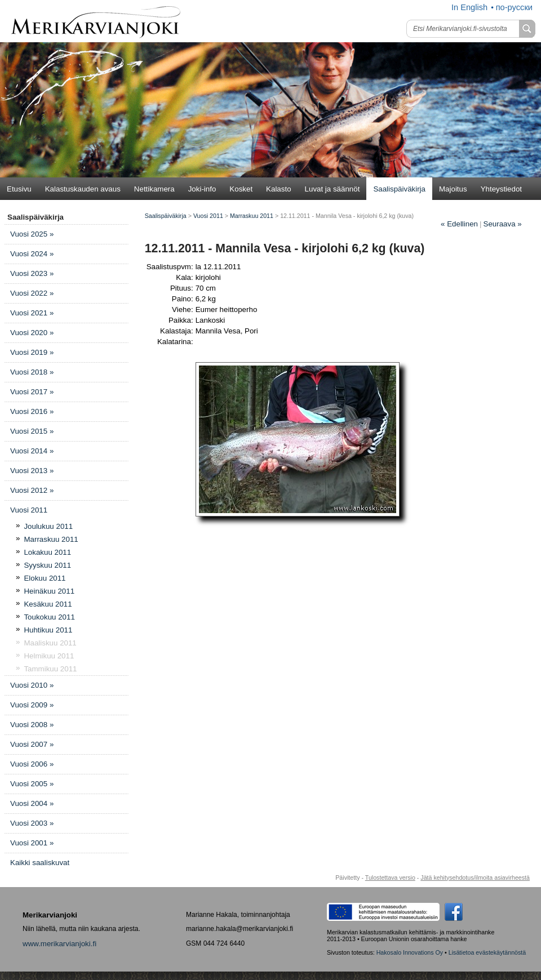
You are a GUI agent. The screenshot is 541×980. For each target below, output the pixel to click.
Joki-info (202, 189)
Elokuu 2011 (45, 578)
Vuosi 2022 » (32, 293)
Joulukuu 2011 (48, 526)
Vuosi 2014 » (32, 451)
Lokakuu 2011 (47, 552)
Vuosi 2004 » (32, 803)
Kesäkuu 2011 (48, 604)
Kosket (241, 189)
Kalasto (278, 189)
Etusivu (19, 189)
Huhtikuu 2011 (48, 630)
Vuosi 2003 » (32, 823)
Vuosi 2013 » (32, 471)
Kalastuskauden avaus (83, 189)
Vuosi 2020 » (32, 333)
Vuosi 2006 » (32, 764)
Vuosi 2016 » (32, 411)
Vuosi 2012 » (32, 490)
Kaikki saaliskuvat (40, 863)
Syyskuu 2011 (47, 565)
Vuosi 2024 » (32, 254)
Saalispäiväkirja (399, 189)
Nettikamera (154, 189)
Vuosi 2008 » (32, 725)
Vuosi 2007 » (32, 744)
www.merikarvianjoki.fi (59, 944)
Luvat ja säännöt (332, 189)
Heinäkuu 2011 (49, 591)
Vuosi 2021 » (32, 313)
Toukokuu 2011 (49, 617)
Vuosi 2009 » (32, 705)
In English (469, 7)
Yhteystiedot (501, 189)
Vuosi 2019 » (32, 352)
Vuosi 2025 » (32, 234)
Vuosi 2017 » (32, 392)
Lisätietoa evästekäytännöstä (487, 952)
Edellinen (459, 224)
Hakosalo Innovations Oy (410, 952)
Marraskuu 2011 (51, 539)
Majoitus (453, 189)
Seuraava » (503, 224)
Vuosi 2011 (29, 510)
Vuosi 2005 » (32, 784)
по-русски (514, 7)
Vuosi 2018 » (32, 372)
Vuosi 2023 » (32, 273)
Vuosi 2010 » (32, 685)
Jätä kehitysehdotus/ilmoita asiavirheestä (475, 877)
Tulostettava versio (390, 877)
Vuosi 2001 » (32, 843)
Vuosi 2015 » (32, 431)
